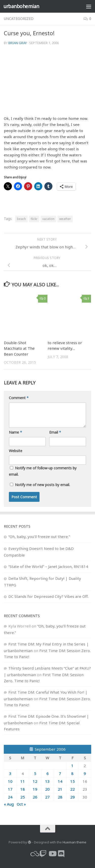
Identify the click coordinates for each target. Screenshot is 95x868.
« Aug (9, 804)
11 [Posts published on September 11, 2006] (23, 781)
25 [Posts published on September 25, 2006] (23, 797)
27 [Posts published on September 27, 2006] (47, 797)
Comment (19, 398)
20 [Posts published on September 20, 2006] (47, 789)
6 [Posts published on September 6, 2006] (48, 773)
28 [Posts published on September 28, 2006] (60, 797)
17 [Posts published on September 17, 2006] (10, 789)
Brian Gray (18, 43)
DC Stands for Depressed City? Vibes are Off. (48, 596)
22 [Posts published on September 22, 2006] (72, 789)
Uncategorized (19, 19)
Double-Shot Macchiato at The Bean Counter (19, 348)
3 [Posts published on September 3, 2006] (10, 773)
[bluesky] (34, 854)
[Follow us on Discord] (61, 854)
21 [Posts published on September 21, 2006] (60, 789)
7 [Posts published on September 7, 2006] (60, 773)
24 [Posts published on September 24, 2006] (10, 797)
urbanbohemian (21, 6)
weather (65, 219)
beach (21, 219)
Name (15, 432)
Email (55, 432)
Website (16, 451)
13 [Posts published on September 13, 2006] (47, 781)
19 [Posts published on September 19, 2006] (35, 789)
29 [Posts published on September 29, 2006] (72, 797)
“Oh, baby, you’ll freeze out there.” (39, 537)
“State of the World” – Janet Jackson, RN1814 (48, 566)
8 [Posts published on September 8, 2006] (72, 773)
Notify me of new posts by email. (42, 485)
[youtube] (52, 854)
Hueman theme (74, 842)
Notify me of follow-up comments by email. (43, 471)
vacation (48, 219)
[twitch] (43, 854)
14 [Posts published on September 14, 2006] (60, 781)
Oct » (21, 804)
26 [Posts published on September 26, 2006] (35, 797)
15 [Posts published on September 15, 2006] (72, 781)
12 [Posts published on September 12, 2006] (35, 781)
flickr (34, 219)
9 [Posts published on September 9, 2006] (85, 773)
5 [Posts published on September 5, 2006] (35, 773)
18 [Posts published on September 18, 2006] (23, 789)
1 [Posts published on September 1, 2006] (72, 766)
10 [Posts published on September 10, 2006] (10, 781)
